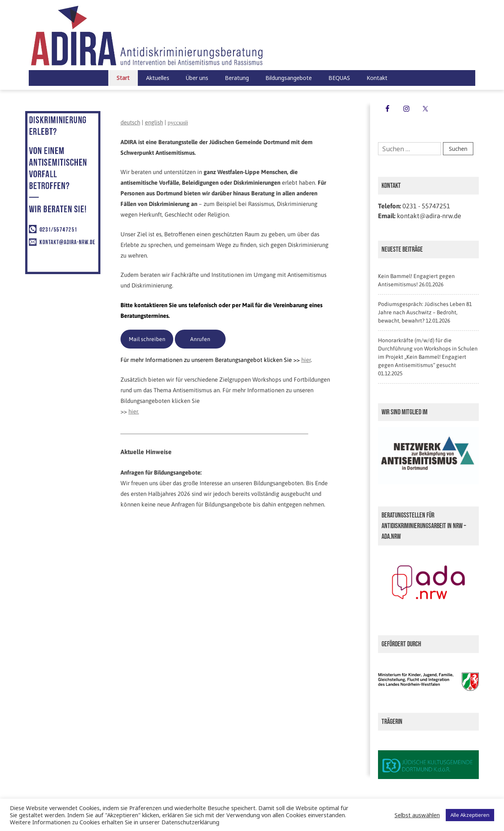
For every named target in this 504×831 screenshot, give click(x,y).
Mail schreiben (147, 339)
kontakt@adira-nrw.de (429, 216)
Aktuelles (158, 78)
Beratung (237, 78)
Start (123, 78)
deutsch (130, 122)
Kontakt (377, 78)
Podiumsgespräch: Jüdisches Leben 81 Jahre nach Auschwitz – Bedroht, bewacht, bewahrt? (425, 312)
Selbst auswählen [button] (417, 815)
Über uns (197, 78)
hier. (134, 411)
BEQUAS (339, 78)
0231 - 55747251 (426, 206)
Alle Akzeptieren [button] (470, 815)
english (154, 122)
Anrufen (200, 339)
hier (306, 360)
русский (178, 122)
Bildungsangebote (289, 78)
